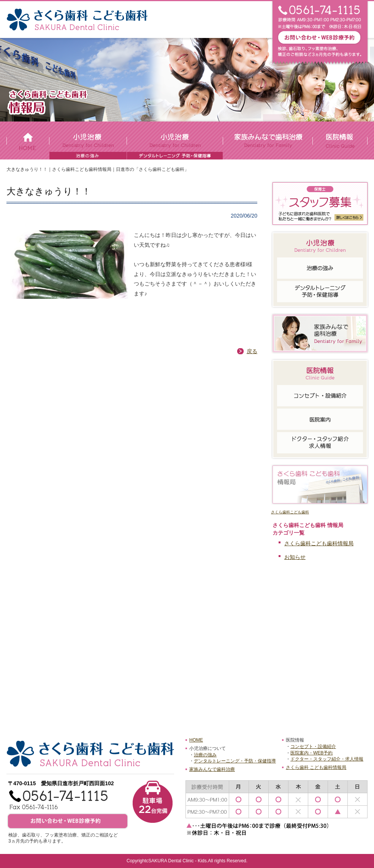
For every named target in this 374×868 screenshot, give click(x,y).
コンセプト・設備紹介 (313, 746)
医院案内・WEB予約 (311, 753)
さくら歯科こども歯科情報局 (319, 543)
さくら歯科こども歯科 (290, 512)
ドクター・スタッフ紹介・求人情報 (327, 759)
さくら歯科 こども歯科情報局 (316, 767)
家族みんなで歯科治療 (212, 769)
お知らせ (295, 557)
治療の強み (205, 755)
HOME (196, 740)
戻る (252, 351)
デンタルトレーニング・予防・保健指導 (235, 761)
